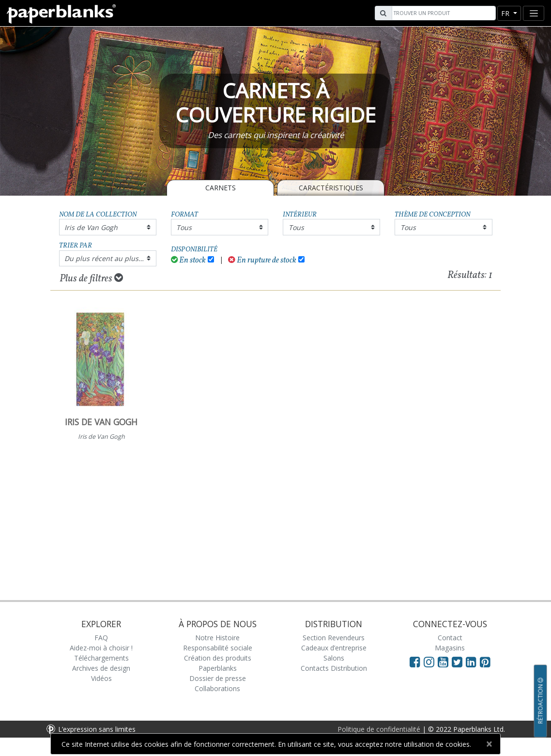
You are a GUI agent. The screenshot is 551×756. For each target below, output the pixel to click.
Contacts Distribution (334, 668)
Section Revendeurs (334, 638)
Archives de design (101, 668)
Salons (334, 658)
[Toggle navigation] (534, 13)
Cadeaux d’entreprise (334, 648)
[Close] (489, 744)
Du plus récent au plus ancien (110, 258)
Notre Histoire (217, 638)
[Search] (443, 13)
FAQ (101, 638)
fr (506, 13)
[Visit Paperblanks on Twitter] (459, 662)
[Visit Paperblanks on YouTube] (445, 662)
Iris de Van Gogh (91, 227)
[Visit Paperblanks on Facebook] (415, 662)
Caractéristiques (331, 188)
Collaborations (217, 688)
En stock (189, 260)
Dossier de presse (218, 678)
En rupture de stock (262, 260)
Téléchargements (101, 658)
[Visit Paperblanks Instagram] (429, 662)
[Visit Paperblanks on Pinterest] (485, 662)
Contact (450, 638)
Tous (184, 227)
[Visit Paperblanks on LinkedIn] (473, 662)
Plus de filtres (91, 278)
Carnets (221, 188)
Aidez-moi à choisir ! (101, 648)
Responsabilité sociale (218, 648)
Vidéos (101, 678)
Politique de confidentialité (379, 729)
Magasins (450, 648)
